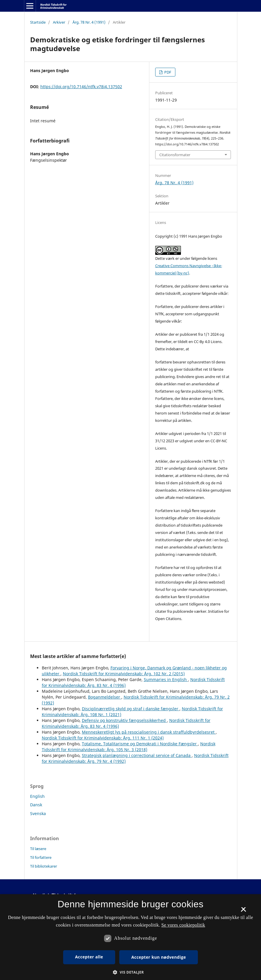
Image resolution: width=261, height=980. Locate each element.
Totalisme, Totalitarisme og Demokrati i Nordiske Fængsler (140, 744)
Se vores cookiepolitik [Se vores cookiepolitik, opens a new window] (183, 925)
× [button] (243, 911)
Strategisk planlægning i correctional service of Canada (137, 755)
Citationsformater (175, 155)
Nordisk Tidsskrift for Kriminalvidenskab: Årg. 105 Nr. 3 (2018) (129, 747)
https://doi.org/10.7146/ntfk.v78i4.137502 (81, 87)
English (37, 796)
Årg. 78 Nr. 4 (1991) (89, 22)
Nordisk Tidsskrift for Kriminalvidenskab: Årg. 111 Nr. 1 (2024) (103, 738)
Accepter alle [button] (89, 957)
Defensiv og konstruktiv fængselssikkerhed (124, 720)
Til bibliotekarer (44, 866)
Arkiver (59, 22)
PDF (167, 72)
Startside (38, 22)
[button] (130, 972)
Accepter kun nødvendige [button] (159, 957)
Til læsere (38, 849)
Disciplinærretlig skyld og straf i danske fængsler (131, 709)
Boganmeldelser (105, 697)
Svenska (38, 813)
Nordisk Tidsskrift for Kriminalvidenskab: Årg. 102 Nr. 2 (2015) (124, 674)
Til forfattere (41, 857)
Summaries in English (166, 679)
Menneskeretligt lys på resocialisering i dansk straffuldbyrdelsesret (149, 732)
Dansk (36, 805)
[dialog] (130, 937)
